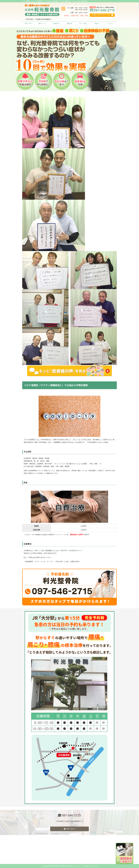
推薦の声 (69, 24)
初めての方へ (29, 24)
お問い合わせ (69, 829)
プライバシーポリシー (78, 866)
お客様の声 (56, 24)
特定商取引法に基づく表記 (91, 866)
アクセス (110, 24)
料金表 (97, 24)
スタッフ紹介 (83, 24)
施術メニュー (42, 24)
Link (82, 821)
